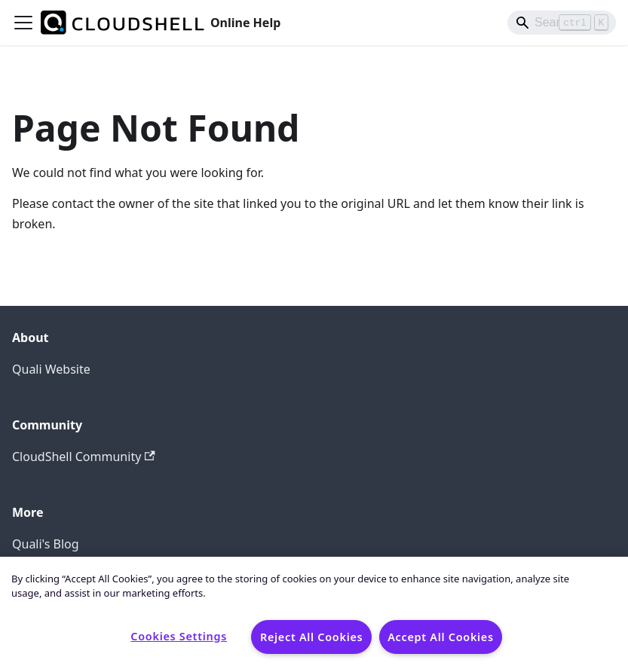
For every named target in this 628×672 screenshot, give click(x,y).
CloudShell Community (84, 457)
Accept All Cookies (441, 637)
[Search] (562, 23)
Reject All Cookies (311, 637)
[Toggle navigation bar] (23, 23)
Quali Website (51, 369)
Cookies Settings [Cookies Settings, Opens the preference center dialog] (179, 636)
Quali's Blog (46, 544)
